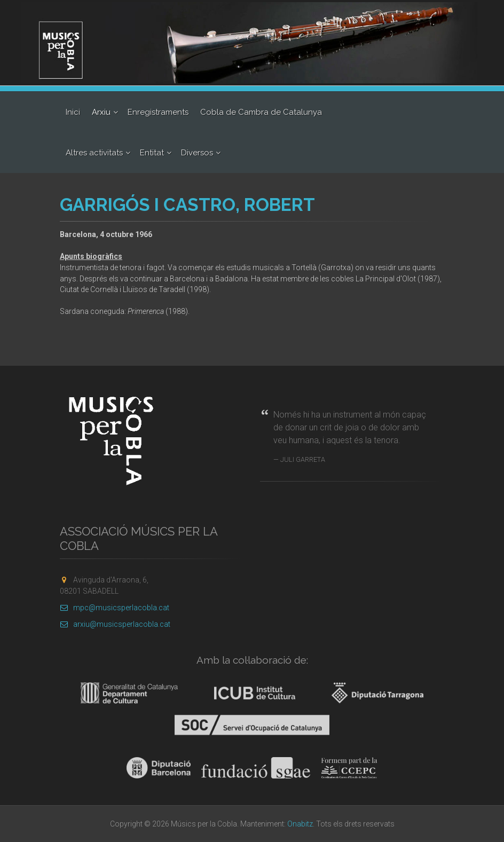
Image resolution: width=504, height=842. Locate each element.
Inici (73, 112)
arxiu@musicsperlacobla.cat (115, 624)
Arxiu (101, 112)
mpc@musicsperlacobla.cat (115, 608)
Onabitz (300, 824)
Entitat (152, 153)
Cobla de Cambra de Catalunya (261, 112)
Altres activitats (94, 153)
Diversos (197, 153)
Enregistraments (158, 112)
